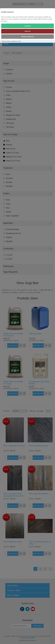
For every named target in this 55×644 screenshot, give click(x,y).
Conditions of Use (16, 41)
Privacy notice (6, 41)
